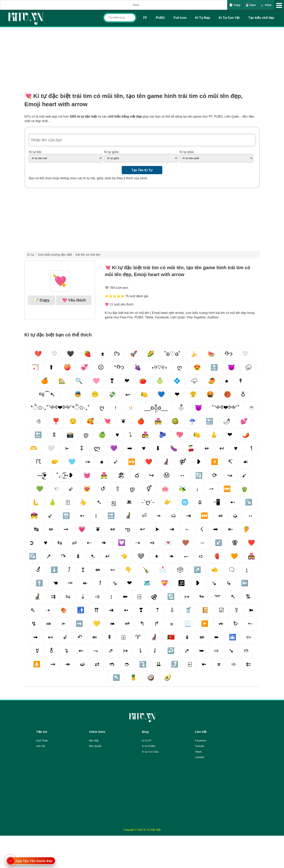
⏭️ (204, 516)
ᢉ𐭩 (117, 354)
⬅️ (245, 583)
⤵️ (143, 664)
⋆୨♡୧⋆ (159, 367)
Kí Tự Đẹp (203, 18)
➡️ (79, 624)
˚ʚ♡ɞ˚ (172, 354)
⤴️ (175, 664)
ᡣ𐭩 (229, 354)
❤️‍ (149, 462)
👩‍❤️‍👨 (145, 435)
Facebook (201, 741)
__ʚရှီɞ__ (156, 408)
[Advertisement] (142, 57)
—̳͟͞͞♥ (42, 475)
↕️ (111, 597)
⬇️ (54, 570)
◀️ (215, 462)
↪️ (33, 556)
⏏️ (37, 664)
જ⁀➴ (47, 394)
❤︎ (177, 394)
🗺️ (147, 583)
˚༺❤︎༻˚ (226, 408)
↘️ (249, 502)
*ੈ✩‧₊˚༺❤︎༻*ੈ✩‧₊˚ (60, 408)
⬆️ (39, 583)
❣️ (56, 421)
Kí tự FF (147, 741)
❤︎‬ (230, 435)
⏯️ (132, 462)
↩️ (171, 651)
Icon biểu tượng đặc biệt (55, 255)
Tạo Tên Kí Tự (142, 170)
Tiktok (198, 752)
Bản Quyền (96, 746)
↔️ (250, 516)
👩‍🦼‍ (166, 462)
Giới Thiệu (42, 741)
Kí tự (31, 255)
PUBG (160, 18)
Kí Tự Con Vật (229, 18)
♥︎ (144, 448)
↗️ (197, 570)
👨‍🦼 (37, 597)
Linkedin (200, 757)
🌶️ (246, 435)
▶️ (205, 624)
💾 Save (251, 5)
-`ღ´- (148, 502)
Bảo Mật (94, 741)
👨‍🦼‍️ (128, 516)
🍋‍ (197, 435)
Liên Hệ (41, 746)
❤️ (251, 543)
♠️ (102, 462)
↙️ (218, 543)
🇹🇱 (171, 637)
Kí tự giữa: (112, 152)
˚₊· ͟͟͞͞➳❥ (65, 475)
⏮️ (227, 489)
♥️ (46, 543)
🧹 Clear (266, 5)
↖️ (116, 677)
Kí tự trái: (35, 152)
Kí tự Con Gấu (150, 752)
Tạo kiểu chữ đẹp (261, 18)
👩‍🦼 (154, 637)
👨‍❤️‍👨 (104, 475)
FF (145, 18)
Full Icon (180, 18)
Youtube (200, 746)
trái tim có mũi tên (88, 255)
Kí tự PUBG (149, 746)
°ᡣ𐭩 (119, 367)
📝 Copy (235, 5)
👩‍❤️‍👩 (251, 556)
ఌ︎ (128, 529)
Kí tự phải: (187, 152)
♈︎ (138, 637)
